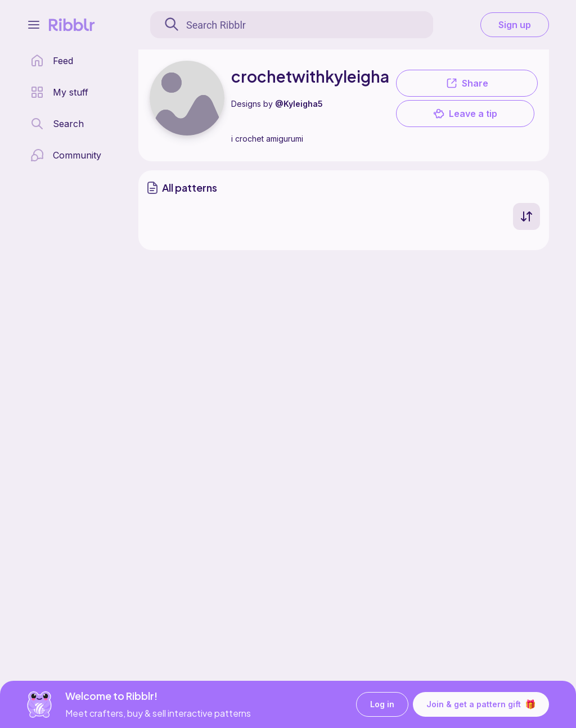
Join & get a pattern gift (481, 704)
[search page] (57, 124)
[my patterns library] (59, 92)
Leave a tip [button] (465, 114)
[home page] (52, 61)
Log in (382, 705)
